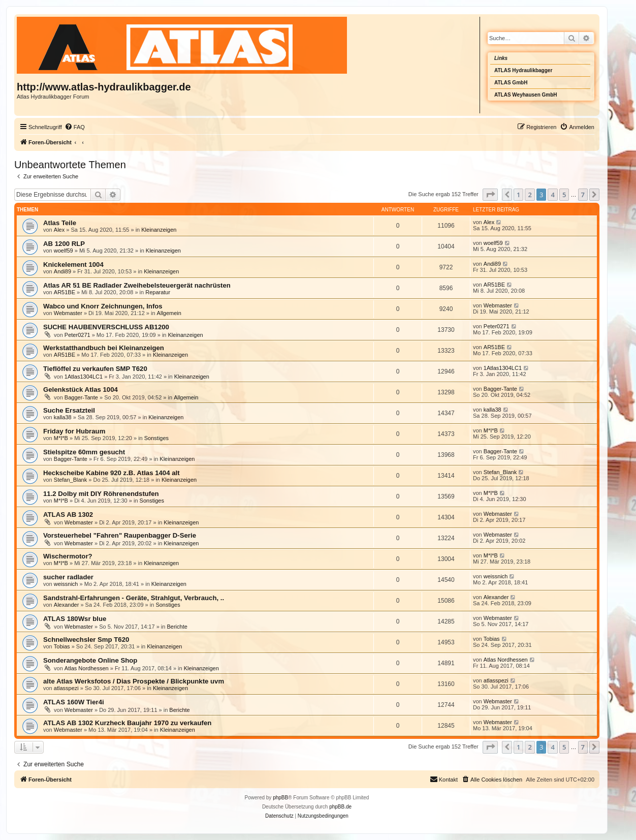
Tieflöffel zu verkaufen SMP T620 (95, 369)
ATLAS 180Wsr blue (75, 619)
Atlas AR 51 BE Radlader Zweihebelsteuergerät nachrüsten (137, 285)
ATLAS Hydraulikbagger (523, 70)
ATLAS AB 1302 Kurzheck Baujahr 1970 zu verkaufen (127, 723)
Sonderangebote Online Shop (90, 660)
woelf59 (63, 251)
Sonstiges (156, 438)
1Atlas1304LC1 (84, 377)
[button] (490, 195)
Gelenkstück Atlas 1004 (81, 390)
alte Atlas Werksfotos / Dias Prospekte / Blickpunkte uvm (134, 681)
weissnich (66, 584)
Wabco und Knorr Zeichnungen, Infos (103, 306)
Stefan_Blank (70, 480)
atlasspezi (66, 688)
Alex (59, 230)
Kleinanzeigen (159, 230)
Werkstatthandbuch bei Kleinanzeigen (104, 348)
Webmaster (68, 313)
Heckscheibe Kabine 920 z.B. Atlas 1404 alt (112, 473)
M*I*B (61, 438)
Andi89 (62, 271)
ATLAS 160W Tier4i (74, 702)
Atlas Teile (60, 223)
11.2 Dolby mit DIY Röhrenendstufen (101, 494)
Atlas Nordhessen (87, 668)
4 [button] (552, 195)
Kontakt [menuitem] (444, 779)
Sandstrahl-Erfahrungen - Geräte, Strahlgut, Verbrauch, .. (134, 598)
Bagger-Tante (81, 397)
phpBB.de (340, 807)
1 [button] (518, 195)
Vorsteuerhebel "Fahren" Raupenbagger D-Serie (120, 535)
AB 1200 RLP (64, 244)
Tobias (62, 646)
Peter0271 (77, 335)
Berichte (177, 627)
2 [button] (530, 195)
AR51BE (65, 292)
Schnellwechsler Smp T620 (86, 640)
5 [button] (564, 195)
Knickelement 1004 (73, 265)
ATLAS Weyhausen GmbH (526, 95)
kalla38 (63, 417)
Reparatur (158, 292)
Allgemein (169, 313)
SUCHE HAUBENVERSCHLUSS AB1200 (106, 327)
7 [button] (583, 195)
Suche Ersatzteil (69, 410)
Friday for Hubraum (74, 431)
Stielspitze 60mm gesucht (84, 452)
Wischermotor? (68, 556)
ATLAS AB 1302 (68, 515)
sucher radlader (68, 577)
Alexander (67, 605)
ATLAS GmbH (511, 83)
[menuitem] (75, 127)
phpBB (280, 798)
